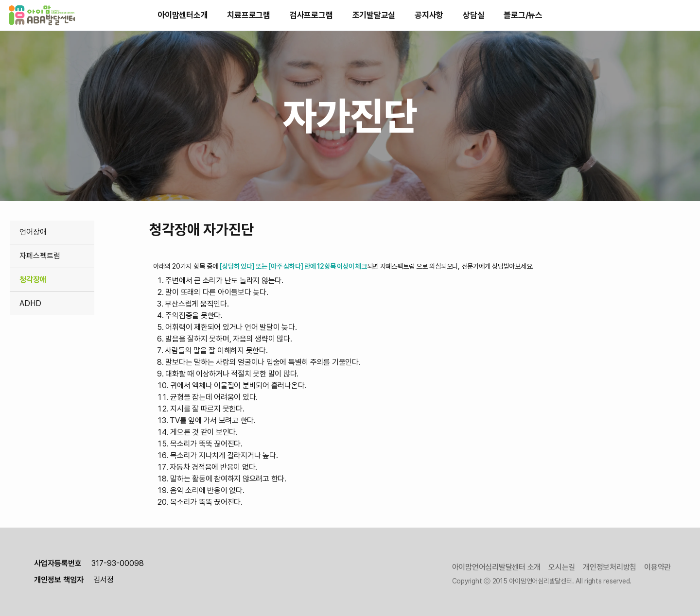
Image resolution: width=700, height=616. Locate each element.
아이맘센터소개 (183, 15)
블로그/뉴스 (523, 15)
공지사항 (429, 15)
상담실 (473, 15)
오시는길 (562, 567)
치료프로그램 (249, 15)
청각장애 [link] (33, 280)
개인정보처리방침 (610, 567)
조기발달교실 (374, 15)
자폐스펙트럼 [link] (40, 256)
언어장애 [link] (33, 232)
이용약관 (657, 567)
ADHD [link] (30, 303)
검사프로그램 (311, 15)
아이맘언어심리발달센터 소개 (497, 567)
